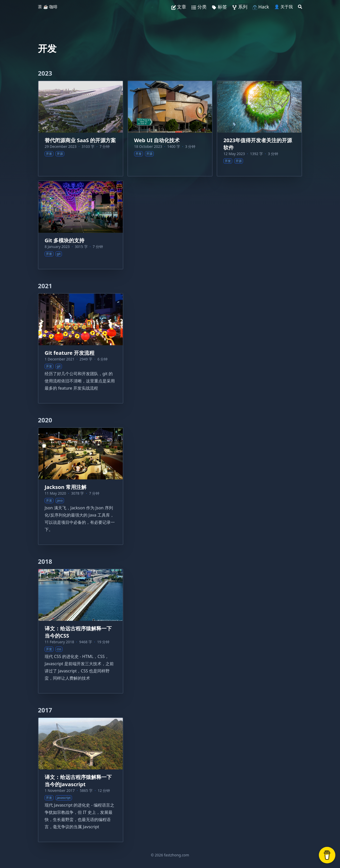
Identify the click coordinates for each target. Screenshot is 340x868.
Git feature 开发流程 (70, 353)
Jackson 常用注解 (66, 487)
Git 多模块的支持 (64, 240)
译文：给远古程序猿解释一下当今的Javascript (78, 781)
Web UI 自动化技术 (157, 140)
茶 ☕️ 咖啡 (48, 7)
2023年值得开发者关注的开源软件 (258, 144)
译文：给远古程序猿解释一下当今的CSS (78, 632)
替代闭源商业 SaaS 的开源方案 (80, 140)
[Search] (300, 7)
